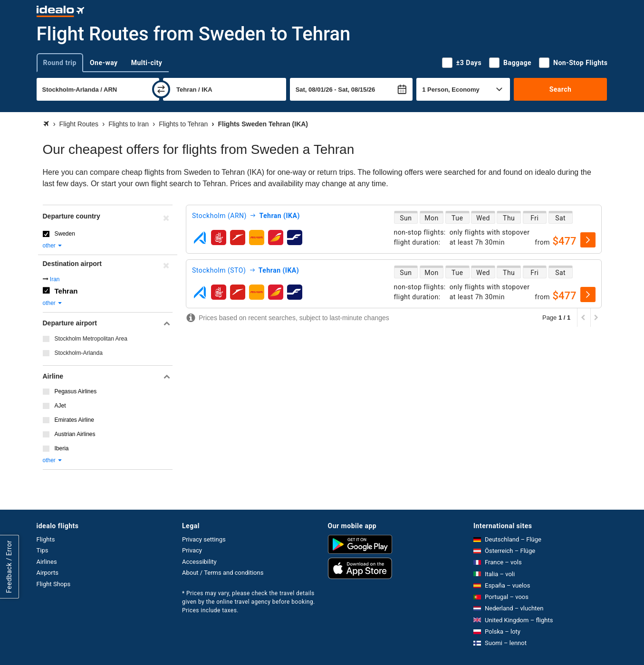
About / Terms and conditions (223, 573)
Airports (48, 573)
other (53, 246)
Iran (55, 279)
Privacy (192, 550)
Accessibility (199, 562)
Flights (46, 539)
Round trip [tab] (60, 63)
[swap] (161, 89)
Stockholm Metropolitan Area (91, 339)
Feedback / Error (9, 567)
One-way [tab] (104, 63)
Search (561, 89)
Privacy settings (204, 539)
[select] (588, 240)
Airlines (47, 562)
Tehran (66, 291)
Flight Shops (54, 584)
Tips (43, 550)
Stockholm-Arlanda (79, 353)
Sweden (65, 234)
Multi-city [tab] (147, 63)
